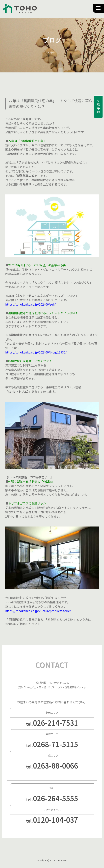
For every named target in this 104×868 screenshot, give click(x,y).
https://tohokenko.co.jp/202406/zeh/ (30, 304)
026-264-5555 (55, 798)
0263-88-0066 (55, 766)
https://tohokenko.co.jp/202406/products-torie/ (38, 611)
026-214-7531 (55, 723)
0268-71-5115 (55, 744)
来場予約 (98, 107)
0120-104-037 (55, 820)
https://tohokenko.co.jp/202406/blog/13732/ (36, 352)
